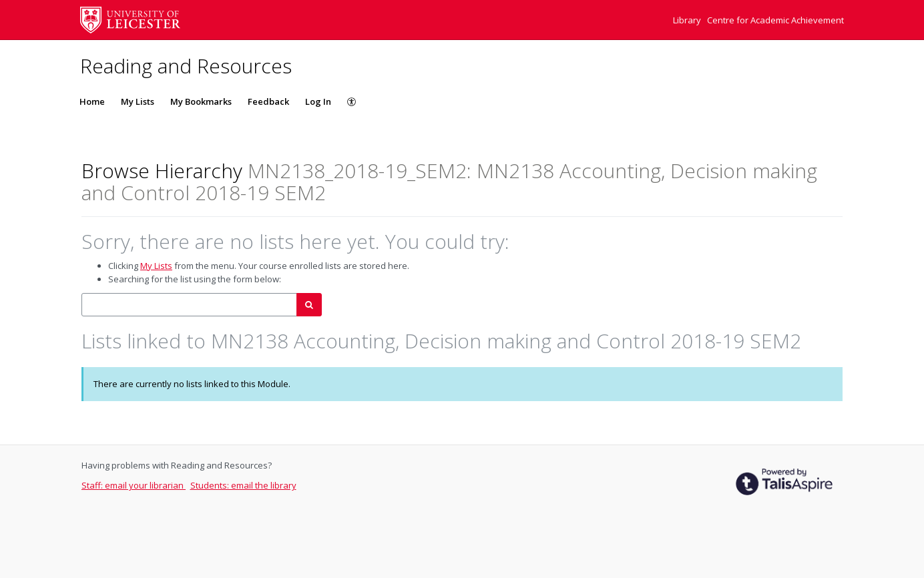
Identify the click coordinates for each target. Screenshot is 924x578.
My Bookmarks (201, 101)
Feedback (268, 101)
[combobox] (189, 305)
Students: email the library (243, 485)
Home (92, 101)
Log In (318, 101)
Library (688, 20)
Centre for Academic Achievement (775, 20)
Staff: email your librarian (134, 485)
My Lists (138, 101)
